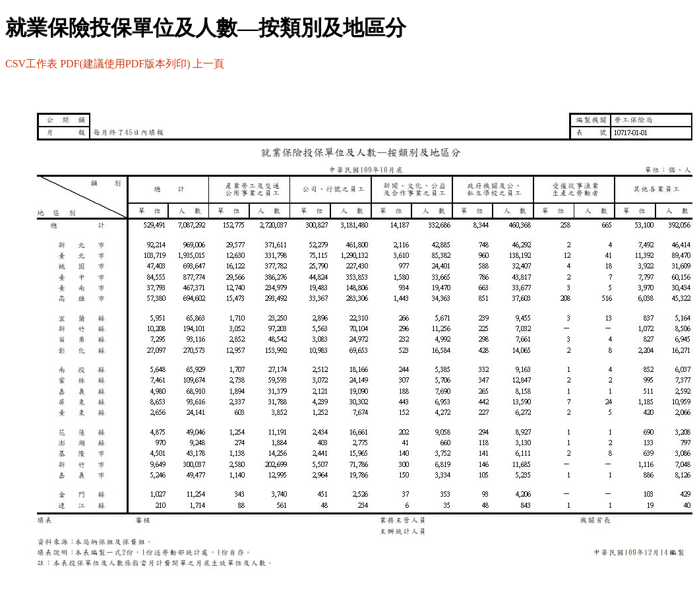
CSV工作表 (31, 64)
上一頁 (208, 64)
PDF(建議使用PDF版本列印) (125, 64)
